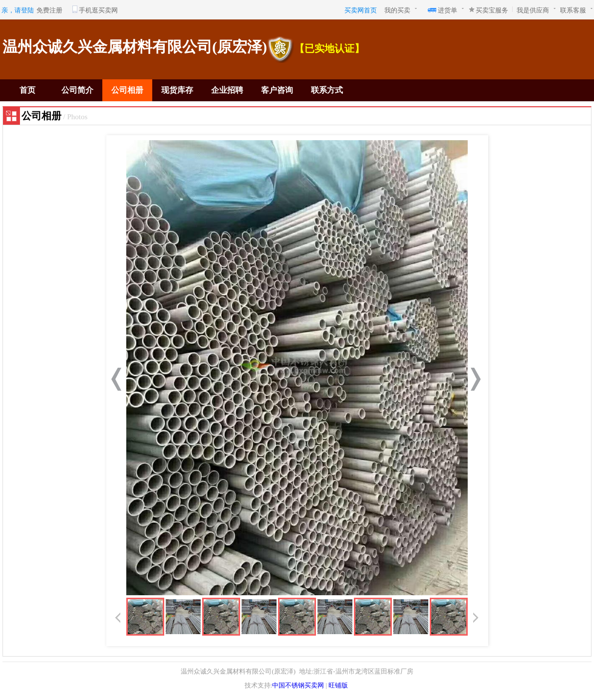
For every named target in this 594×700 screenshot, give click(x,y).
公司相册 (127, 90)
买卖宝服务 (492, 10)
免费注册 (49, 10)
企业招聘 (227, 90)
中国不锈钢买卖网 (298, 685)
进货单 (447, 10)
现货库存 (177, 90)
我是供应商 (533, 10)
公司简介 (77, 90)
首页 (27, 90)
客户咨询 (277, 90)
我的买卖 (397, 10)
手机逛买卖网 (98, 10)
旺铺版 (338, 685)
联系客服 (573, 10)
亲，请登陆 (18, 10)
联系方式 (327, 90)
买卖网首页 (361, 10)
